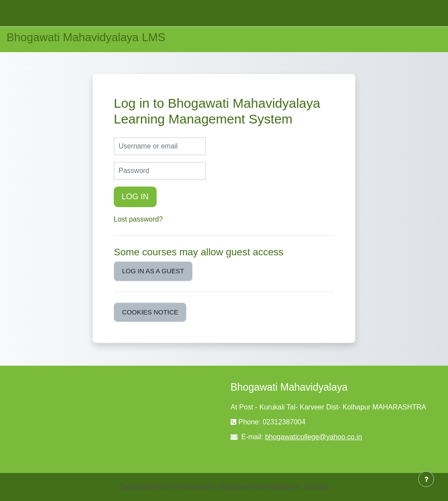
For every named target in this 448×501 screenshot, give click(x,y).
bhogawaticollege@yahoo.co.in (314, 437)
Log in (135, 197)
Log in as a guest (153, 271)
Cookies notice (150, 312)
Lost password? (138, 219)
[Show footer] (426, 479)
